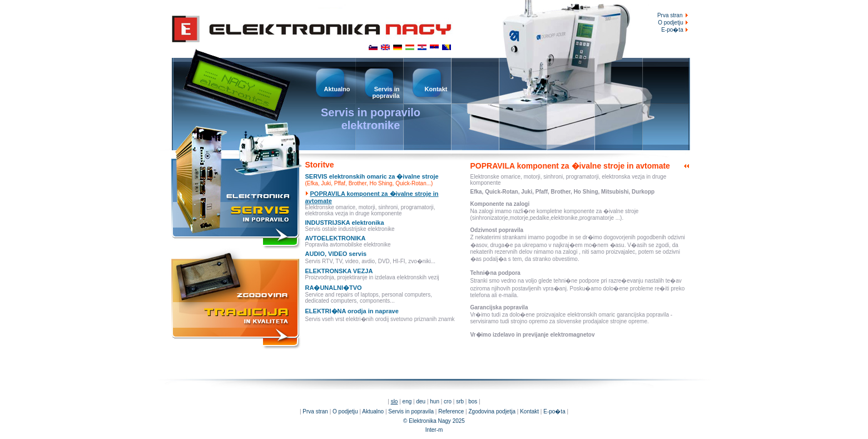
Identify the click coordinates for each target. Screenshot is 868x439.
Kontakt (529, 411)
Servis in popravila (411, 411)
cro (448, 401)
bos (473, 401)
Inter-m (434, 430)
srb (460, 401)
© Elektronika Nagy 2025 (434, 421)
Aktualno (373, 411)
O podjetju (674, 23)
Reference (451, 411)
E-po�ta (675, 30)
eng (407, 401)
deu (421, 401)
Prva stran (670, 15)
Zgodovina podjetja (492, 411)
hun (435, 401)
